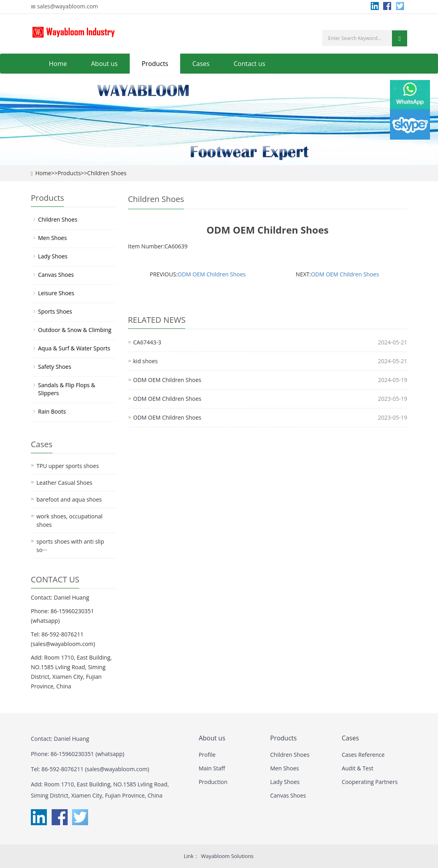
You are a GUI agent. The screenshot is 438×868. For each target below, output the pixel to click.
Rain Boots (52, 411)
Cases (201, 64)
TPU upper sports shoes (68, 466)
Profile (207, 755)
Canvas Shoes (56, 275)
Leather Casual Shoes (64, 483)
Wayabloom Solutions (227, 856)
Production (213, 782)
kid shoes (146, 361)
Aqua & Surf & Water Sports (74, 348)
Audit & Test (357, 768)
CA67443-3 (147, 342)
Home (58, 64)
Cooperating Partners (370, 782)
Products (155, 64)
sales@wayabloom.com (68, 6)
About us (104, 64)
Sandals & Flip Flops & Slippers (67, 389)
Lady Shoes (53, 256)
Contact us (249, 64)
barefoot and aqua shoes (69, 499)
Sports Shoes (55, 311)
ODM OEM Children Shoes (212, 274)
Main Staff (212, 768)
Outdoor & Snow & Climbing (75, 330)
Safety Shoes (55, 367)
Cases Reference (363, 755)
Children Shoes (107, 173)
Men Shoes (52, 238)
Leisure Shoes (56, 293)
